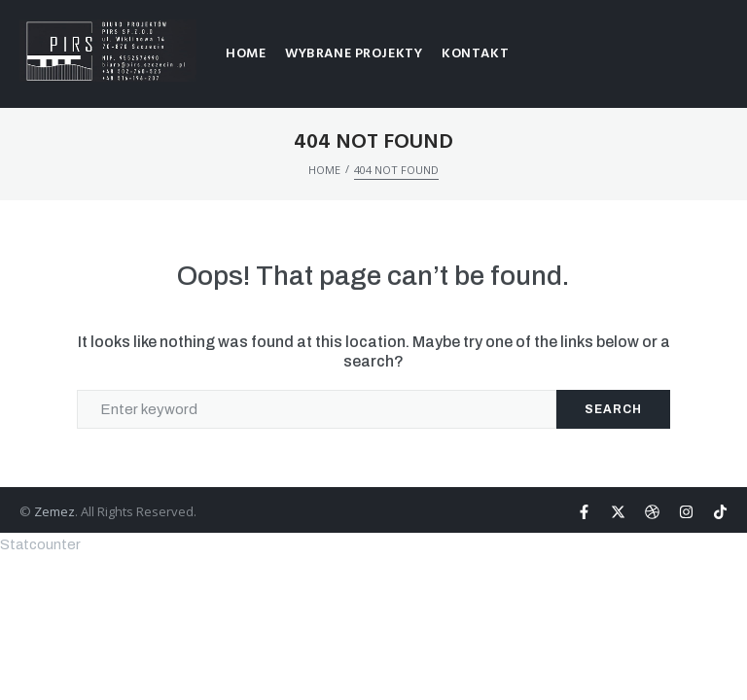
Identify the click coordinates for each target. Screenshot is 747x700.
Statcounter (40, 544)
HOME (324, 170)
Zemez (54, 511)
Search (613, 409)
